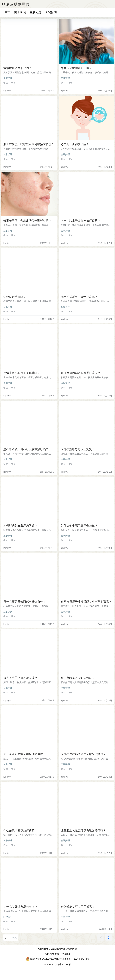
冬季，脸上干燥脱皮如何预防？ (81, 220)
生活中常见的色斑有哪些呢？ (22, 373)
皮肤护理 (8, 78)
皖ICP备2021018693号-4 (57, 954)
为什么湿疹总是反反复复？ (78, 449)
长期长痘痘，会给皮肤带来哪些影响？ (27, 220)
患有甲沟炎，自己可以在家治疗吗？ (26, 449)
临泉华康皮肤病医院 (66, 949)
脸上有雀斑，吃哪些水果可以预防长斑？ (29, 144)
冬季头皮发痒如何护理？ (76, 68)
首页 (8, 12)
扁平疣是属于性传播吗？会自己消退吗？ (86, 602)
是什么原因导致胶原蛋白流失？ (81, 373)
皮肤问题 (35, 12)
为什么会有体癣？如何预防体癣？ (25, 754)
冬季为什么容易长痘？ (75, 144)
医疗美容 (65, 307)
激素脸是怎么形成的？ (18, 68)
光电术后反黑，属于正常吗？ (79, 297)
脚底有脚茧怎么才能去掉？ (20, 678)
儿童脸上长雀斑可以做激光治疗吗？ (83, 830)
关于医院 (20, 12)
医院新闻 (51, 12)
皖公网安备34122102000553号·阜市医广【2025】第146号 (57, 959)
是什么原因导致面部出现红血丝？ (25, 602)
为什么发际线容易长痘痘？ (20, 907)
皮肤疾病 (8, 612)
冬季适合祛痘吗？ (15, 297)
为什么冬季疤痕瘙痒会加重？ (79, 525)
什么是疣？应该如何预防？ (20, 830)
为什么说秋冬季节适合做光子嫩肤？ (83, 754)
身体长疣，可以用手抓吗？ (78, 907)
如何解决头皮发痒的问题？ (20, 525)
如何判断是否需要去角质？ (78, 678)
